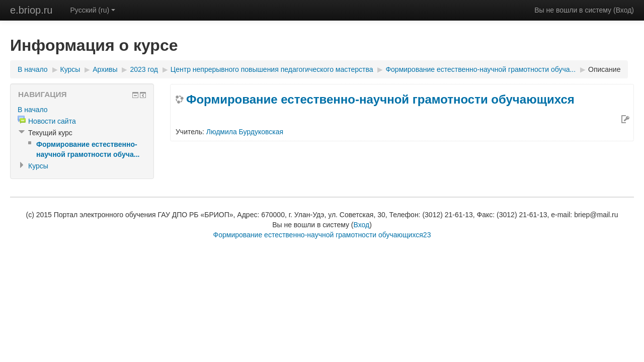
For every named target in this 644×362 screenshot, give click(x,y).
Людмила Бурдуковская (245, 132)
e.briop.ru (31, 10)
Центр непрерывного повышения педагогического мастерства (272, 69)
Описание (604, 69)
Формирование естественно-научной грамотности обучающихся (380, 99)
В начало (33, 69)
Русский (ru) (93, 10)
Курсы (70, 69)
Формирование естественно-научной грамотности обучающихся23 (322, 235)
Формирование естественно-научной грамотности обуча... (480, 69)
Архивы (105, 69)
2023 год (144, 69)
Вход (624, 10)
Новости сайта (52, 121)
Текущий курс (50, 133)
